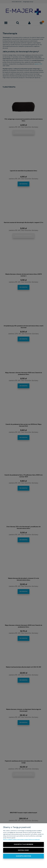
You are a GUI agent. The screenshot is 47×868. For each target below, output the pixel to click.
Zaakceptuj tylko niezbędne (23, 844)
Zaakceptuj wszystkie (23, 856)
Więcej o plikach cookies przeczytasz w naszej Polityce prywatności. (22, 840)
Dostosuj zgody (23, 850)
